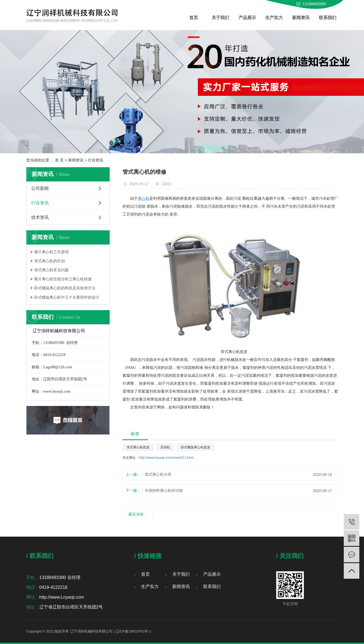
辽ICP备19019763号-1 (133, 631)
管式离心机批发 (138, 447)
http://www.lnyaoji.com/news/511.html (166, 458)
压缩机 (165, 447)
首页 (194, 18)
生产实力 (274, 18)
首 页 (59, 160)
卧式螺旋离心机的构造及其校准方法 (65, 288)
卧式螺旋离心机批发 (196, 447)
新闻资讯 (301, 18)
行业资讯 (95, 160)
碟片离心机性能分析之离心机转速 (63, 279)
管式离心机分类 (158, 474)
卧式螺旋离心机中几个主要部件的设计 (67, 297)
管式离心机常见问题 (51, 270)
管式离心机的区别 (49, 261)
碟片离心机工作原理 (51, 252)
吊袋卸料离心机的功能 (164, 490)
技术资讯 (40, 217)
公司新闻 (40, 188)
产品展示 (247, 18)
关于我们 (220, 18)
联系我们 (328, 18)
